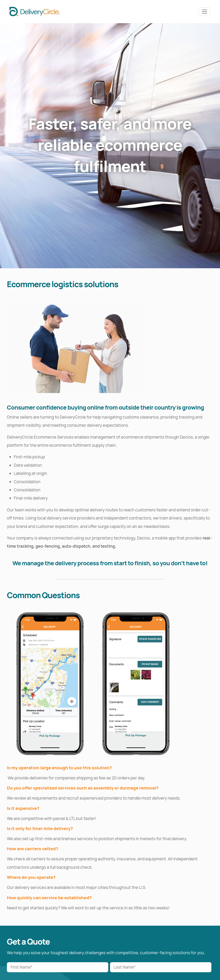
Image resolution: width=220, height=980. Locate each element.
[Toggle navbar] (205, 12)
